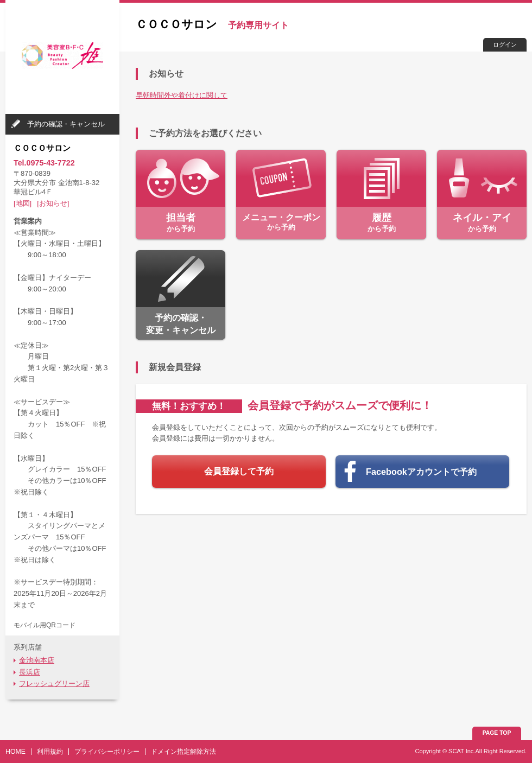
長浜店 (30, 672)
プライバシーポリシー (107, 752)
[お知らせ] (53, 203)
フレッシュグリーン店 (54, 683)
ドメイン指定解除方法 (183, 752)
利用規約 (50, 752)
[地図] (23, 203)
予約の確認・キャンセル (66, 124)
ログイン (505, 44)
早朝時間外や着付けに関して (182, 95)
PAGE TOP (497, 733)
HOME (15, 752)
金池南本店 (37, 660)
